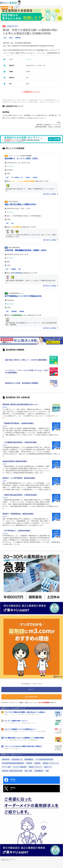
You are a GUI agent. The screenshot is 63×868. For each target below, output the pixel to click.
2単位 (5, 38)
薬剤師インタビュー (35, 767)
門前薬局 (29, 763)
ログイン (17, 8)
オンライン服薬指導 (20, 767)
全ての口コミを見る (51, 194)
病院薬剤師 (14, 311)
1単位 (7, 223)
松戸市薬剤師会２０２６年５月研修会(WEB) (23, 296)
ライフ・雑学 (6, 767)
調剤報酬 (14, 269)
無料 (20, 269)
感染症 (11, 38)
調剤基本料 (6, 759)
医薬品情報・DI (17, 759)
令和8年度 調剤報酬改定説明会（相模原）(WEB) (26, 250)
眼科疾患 (35, 177)
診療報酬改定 (39, 771)
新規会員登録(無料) (32, 697)
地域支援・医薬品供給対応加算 (12, 771)
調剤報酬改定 (29, 759)
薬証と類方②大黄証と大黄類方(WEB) (20, 204)
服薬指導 (37, 763)
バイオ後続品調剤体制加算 (44, 759)
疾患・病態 (28, 771)
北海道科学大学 (12, 26)
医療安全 (28, 177)
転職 (47, 771)
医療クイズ (48, 767)
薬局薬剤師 (18, 38)
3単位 (7, 177)
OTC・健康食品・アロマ (17, 177)
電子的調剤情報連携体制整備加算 (13, 763)
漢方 (12, 223)
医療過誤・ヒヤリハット (51, 763)
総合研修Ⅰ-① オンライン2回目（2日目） (22, 159)
